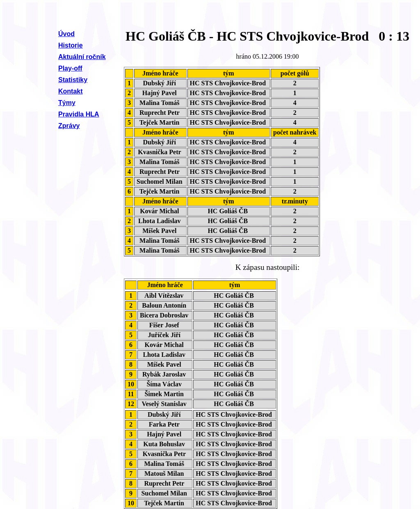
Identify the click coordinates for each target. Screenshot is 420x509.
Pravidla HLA (79, 114)
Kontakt (71, 91)
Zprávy (69, 126)
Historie (71, 45)
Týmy (67, 103)
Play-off (70, 68)
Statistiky (73, 80)
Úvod (66, 34)
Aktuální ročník (82, 57)
